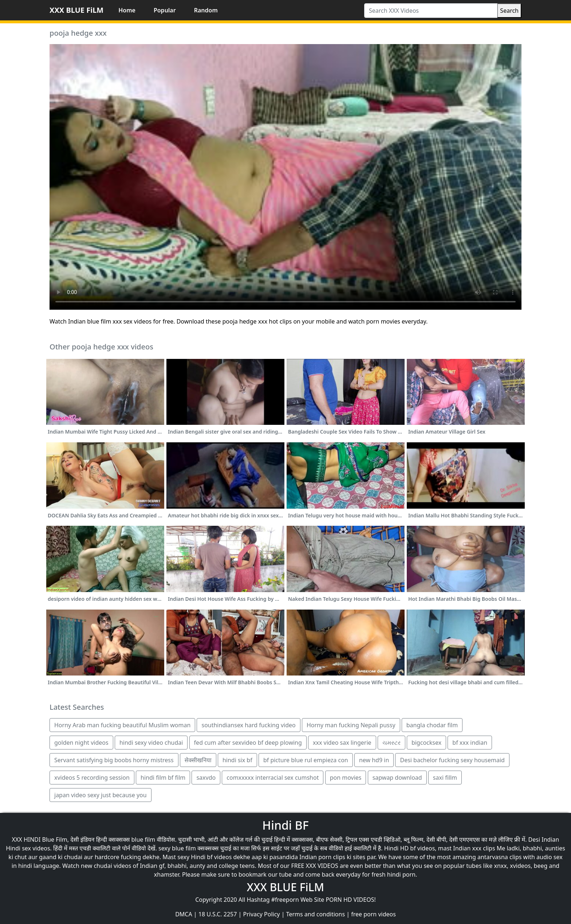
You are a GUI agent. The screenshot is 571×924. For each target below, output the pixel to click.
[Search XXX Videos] (431, 11)
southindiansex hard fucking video (248, 725)
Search (509, 11)
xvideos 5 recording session (92, 778)
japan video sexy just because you (101, 795)
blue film (143, 839)
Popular (165, 10)
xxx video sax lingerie (342, 743)
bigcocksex (426, 743)
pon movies (346, 778)
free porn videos (373, 914)
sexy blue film (177, 848)
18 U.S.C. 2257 (218, 914)
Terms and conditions (316, 914)
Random (206, 10)
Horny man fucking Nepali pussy (351, 725)
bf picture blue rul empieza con (306, 760)
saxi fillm (445, 778)
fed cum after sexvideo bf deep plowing (248, 743)
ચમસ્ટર (391, 743)
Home (127, 10)
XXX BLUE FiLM (76, 10)
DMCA (184, 914)
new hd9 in (374, 760)
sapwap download (397, 778)
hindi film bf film (163, 778)
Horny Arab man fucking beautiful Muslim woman (122, 725)
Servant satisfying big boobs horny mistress (114, 760)
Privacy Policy (262, 914)
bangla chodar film (432, 725)
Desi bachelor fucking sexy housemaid (452, 760)
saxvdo (206, 778)
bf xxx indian (470, 743)
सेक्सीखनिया (198, 760)
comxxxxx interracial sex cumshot (273, 778)
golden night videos (81, 743)
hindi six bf (237, 760)
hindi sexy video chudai (151, 743)
